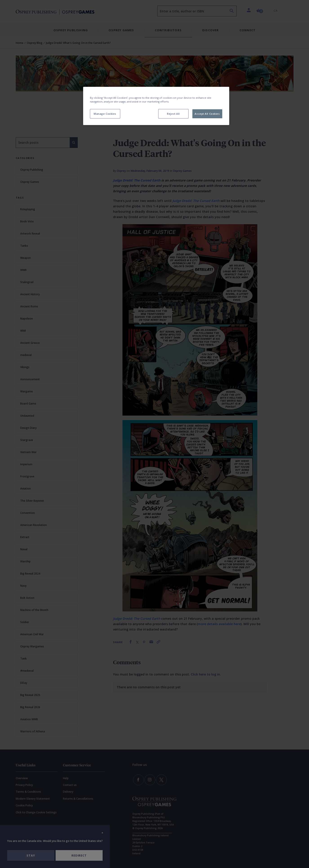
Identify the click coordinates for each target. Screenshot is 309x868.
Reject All (173, 114)
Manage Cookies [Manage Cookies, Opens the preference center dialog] (105, 114)
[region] (156, 106)
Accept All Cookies (207, 114)
